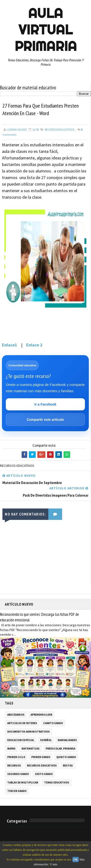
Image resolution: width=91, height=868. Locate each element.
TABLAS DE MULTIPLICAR (23, 782)
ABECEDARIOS (16, 715)
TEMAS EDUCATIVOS (57, 782)
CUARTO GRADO (53, 723)
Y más (54, 864)
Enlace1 (10, 345)
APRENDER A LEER (41, 715)
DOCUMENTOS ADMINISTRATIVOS (29, 732)
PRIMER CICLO (16, 757)
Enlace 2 (34, 345)
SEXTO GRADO (44, 774)
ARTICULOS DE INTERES (22, 723)
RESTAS (68, 766)
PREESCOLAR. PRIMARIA (60, 749)
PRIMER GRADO (41, 757)
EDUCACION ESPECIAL (21, 740)
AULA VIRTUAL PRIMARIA (46, 30)
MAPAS (11, 749)
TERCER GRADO (17, 791)
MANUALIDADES (67, 740)
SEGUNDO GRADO (18, 774)
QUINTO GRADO (66, 757)
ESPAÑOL (46, 740)
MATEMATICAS (31, 749)
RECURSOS (14, 766)
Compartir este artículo (45, 420)
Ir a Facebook (45, 404)
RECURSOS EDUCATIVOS (59, 129)
